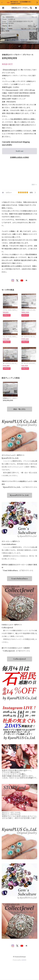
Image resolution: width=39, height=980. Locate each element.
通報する (34, 185)
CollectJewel (19, 659)
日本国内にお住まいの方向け (20, 157)
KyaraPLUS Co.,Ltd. (19, 495)
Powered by (19, 960)
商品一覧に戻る (20, 409)
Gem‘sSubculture (19, 579)
